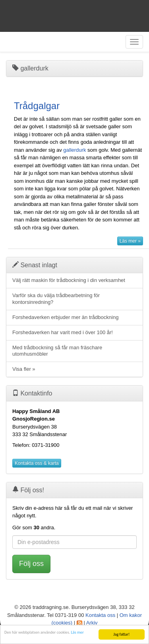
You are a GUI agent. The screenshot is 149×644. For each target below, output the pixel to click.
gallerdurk (74, 150)
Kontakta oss (100, 615)
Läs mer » (130, 241)
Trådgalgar (37, 106)
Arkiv (92, 623)
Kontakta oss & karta (37, 463)
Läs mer (77, 633)
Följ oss (31, 564)
